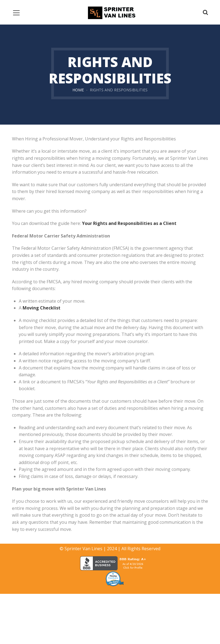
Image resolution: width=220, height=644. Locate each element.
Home (78, 90)
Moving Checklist (42, 308)
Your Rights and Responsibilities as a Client (129, 223)
